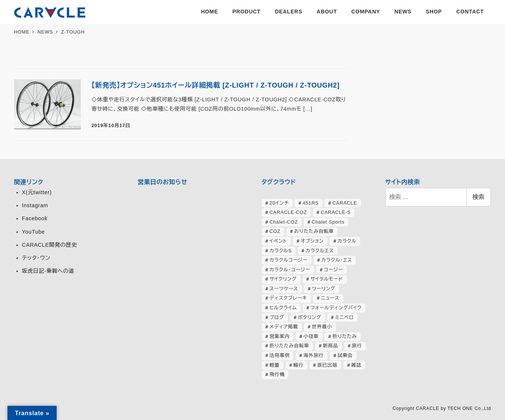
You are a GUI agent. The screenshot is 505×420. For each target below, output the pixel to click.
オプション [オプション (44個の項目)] (312, 241)
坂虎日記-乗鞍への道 (48, 271)
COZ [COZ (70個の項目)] (275, 231)
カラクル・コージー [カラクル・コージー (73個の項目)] (290, 270)
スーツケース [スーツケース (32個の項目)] (284, 289)
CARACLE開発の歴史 (50, 245)
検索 (479, 197)
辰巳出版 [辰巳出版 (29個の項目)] (327, 365)
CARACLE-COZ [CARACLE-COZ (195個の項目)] (288, 212)
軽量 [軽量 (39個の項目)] (274, 365)
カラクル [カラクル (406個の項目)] (347, 241)
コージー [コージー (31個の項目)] (333, 270)
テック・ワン (36, 258)
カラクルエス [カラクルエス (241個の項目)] (320, 251)
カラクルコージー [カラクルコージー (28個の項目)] (288, 260)
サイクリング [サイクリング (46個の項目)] (283, 279)
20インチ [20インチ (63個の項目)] (279, 203)
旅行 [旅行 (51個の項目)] (357, 346)
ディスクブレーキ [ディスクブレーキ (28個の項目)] (288, 298)
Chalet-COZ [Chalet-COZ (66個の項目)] (284, 222)
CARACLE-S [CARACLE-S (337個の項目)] (335, 212)
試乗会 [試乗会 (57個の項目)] (345, 355)
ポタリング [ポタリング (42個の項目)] (310, 317)
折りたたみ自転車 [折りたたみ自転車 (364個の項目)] (289, 346)
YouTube (33, 232)
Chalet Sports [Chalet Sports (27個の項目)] (328, 222)
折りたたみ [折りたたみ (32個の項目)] (345, 336)
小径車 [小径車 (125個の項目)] (311, 336)
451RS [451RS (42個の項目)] (311, 203)
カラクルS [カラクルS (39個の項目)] (281, 251)
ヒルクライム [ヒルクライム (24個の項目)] (283, 308)
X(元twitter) (37, 192)
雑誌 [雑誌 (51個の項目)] (356, 365)
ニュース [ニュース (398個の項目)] (330, 298)
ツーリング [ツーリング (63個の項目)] (324, 289)
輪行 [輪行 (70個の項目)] (298, 365)
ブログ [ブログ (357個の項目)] (277, 317)
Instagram (35, 205)
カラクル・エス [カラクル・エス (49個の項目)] (337, 260)
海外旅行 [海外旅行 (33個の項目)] (313, 355)
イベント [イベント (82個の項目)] (278, 241)
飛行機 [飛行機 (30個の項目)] (277, 374)
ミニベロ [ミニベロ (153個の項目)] (345, 317)
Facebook (35, 218)
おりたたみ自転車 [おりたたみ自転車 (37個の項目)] (314, 231)
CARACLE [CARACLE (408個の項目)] (345, 203)
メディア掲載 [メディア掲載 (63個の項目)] (284, 327)
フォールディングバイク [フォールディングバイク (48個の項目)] (336, 308)
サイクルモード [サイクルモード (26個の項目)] (327, 279)
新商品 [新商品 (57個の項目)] (330, 346)
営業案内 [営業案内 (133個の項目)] (280, 336)
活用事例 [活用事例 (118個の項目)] (280, 355)
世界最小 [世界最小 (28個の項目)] (322, 327)
